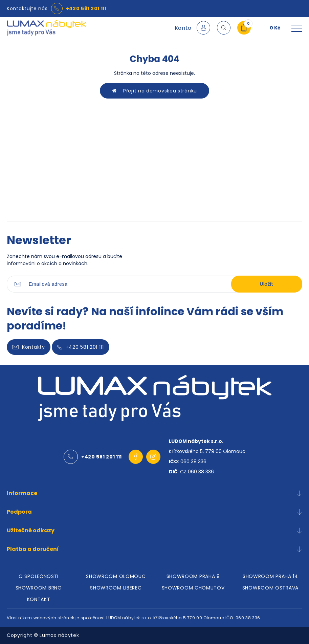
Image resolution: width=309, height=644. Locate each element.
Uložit (267, 284)
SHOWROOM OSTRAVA (270, 588)
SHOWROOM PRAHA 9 (193, 576)
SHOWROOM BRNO (39, 588)
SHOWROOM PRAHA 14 (270, 576)
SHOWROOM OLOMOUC (116, 576)
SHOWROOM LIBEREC (116, 588)
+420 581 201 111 (86, 8)
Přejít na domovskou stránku (154, 91)
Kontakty (29, 347)
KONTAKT (39, 599)
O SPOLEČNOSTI (39, 576)
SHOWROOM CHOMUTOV (193, 588)
